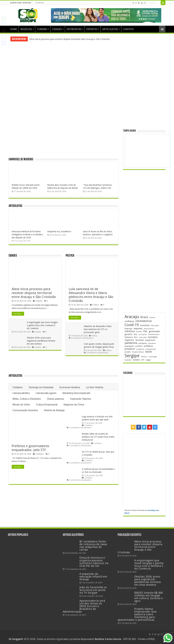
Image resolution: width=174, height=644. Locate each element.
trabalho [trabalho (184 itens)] (128, 360)
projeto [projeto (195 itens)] (128, 352)
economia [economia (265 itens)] (145, 325)
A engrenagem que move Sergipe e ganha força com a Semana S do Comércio (42, 325)
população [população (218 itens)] (129, 346)
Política (70, 256)
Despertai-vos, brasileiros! (59, 231)
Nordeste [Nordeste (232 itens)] (140, 340)
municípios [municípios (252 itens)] (153, 337)
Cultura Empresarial (47, 405)
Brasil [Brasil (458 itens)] (144, 317)
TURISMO (42, 29)
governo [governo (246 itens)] (128, 334)
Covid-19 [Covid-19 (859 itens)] (132, 325)
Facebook (40, 3)
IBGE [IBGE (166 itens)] (136, 334)
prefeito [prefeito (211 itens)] (139, 346)
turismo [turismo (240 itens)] (136, 360)
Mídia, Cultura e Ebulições (27, 399)
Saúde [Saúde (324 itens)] (149, 352)
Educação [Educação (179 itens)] (155, 325)
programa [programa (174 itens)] (140, 349)
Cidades (13, 256)
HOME (14, 29)
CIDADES (57, 29)
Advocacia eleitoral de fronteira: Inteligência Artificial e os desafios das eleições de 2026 (27, 235)
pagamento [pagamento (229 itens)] (150, 340)
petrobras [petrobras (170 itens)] (152, 343)
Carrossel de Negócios (21, 159)
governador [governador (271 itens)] (154, 331)
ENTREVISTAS (74, 29)
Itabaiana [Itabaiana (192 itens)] (129, 337)
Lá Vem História (95, 387)
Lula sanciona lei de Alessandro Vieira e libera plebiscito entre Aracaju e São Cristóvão (91, 295)
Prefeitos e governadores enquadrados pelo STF (31, 448)
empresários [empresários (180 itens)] (149, 329)
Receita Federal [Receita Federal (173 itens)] (138, 352)
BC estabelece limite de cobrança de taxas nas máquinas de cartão (93, 546)
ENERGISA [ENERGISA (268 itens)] (130, 331)
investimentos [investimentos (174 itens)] (154, 334)
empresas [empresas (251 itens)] (138, 328)
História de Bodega (54, 410)
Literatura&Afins (21, 393)
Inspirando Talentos (80, 399)
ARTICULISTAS (110, 29)
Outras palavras (55, 399)
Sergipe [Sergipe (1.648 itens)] (132, 356)
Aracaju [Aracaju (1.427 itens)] (132, 317)
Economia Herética (70, 387)
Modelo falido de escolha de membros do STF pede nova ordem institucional (98, 437)
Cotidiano (18, 387)
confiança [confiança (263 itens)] (129, 321)
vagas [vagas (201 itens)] (148, 360)
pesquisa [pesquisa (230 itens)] (143, 343)
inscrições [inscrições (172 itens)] (143, 334)
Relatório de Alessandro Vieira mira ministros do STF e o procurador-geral (98, 329)
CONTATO (128, 29)
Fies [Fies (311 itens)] (145, 331)
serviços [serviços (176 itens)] (144, 357)
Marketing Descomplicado (76, 393)
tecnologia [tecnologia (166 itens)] (153, 357)
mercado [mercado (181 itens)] (143, 337)
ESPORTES (92, 29)
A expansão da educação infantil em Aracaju (93, 577)
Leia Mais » (18, 314)
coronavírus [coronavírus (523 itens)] (144, 321)
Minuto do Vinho (21, 405)
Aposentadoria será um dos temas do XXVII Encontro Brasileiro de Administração (84, 606)
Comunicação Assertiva (25, 410)
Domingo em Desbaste (41, 387)
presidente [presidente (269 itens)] (130, 349)
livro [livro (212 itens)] (136, 337)
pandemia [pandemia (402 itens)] (131, 343)
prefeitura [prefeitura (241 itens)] (148, 346)
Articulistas (15, 206)
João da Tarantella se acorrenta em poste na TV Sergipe (93, 590)
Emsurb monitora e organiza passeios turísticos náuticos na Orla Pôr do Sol (94, 562)
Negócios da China (74, 405)
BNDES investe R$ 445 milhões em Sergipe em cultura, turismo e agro (149, 597)
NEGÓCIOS (26, 29)
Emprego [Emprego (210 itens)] (128, 329)
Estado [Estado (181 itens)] (139, 332)
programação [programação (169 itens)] (151, 349)
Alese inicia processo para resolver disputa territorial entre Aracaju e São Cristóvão (69, 39)
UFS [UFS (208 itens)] (143, 360)
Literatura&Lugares (46, 393)
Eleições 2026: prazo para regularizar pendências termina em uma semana (41, 341)
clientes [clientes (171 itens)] (152, 318)
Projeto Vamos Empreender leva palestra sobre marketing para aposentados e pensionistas (137, 614)
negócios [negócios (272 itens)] (129, 340)
